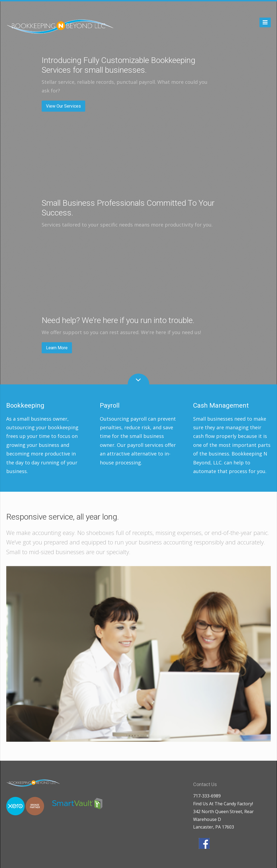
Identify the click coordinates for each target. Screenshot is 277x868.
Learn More (57, 348)
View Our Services (63, 106)
